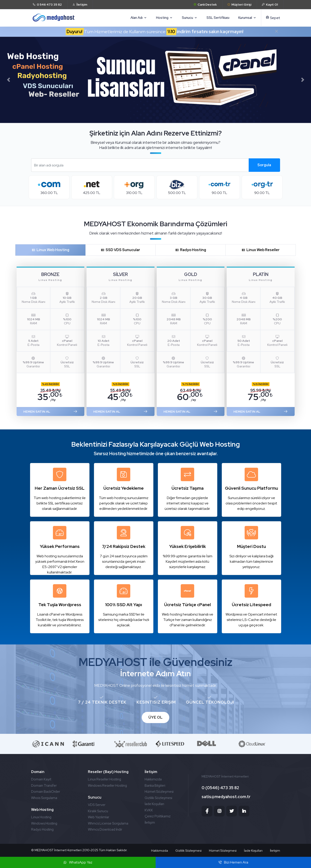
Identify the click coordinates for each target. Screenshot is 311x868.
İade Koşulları (154, 804)
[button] (8, 80)
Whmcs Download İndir (105, 829)
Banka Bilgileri (155, 786)
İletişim (150, 823)
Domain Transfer (44, 786)
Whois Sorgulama (44, 798)
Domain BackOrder (46, 792)
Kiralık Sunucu (98, 811)
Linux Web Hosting (50, 250)
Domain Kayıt (41, 779)
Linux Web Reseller (261, 250)
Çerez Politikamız (158, 816)
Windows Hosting (44, 823)
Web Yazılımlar (99, 817)
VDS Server (97, 805)
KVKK (149, 810)
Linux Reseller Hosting (104, 779)
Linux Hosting (41, 817)
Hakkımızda (153, 779)
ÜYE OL (155, 717)
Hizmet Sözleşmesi (159, 792)
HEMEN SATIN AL (51, 411)
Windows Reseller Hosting (107, 786)
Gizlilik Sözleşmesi (158, 798)
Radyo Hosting (191, 250)
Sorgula (264, 165)
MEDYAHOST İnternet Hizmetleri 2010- (63, 850)
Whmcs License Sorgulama (108, 823)
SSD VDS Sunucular (120, 250)
